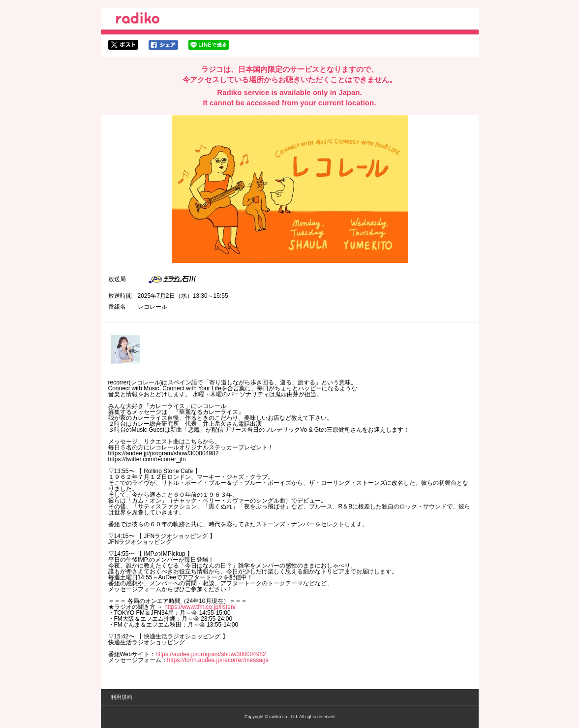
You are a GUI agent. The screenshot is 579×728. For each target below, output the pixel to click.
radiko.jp (138, 20)
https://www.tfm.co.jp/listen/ (200, 607)
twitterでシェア (123, 45)
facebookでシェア (163, 45)
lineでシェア (209, 45)
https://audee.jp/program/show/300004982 (211, 654)
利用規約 (122, 697)
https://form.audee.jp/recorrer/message (218, 660)
